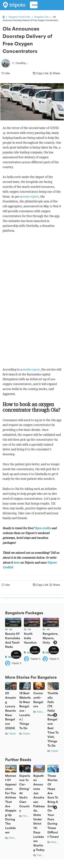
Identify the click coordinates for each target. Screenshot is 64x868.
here (17, 562)
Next (55, 643)
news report (31, 197)
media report (31, 369)
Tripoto (12, 734)
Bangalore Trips (41, 17)
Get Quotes (16, 655)
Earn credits (43, 528)
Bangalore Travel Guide (19, 17)
